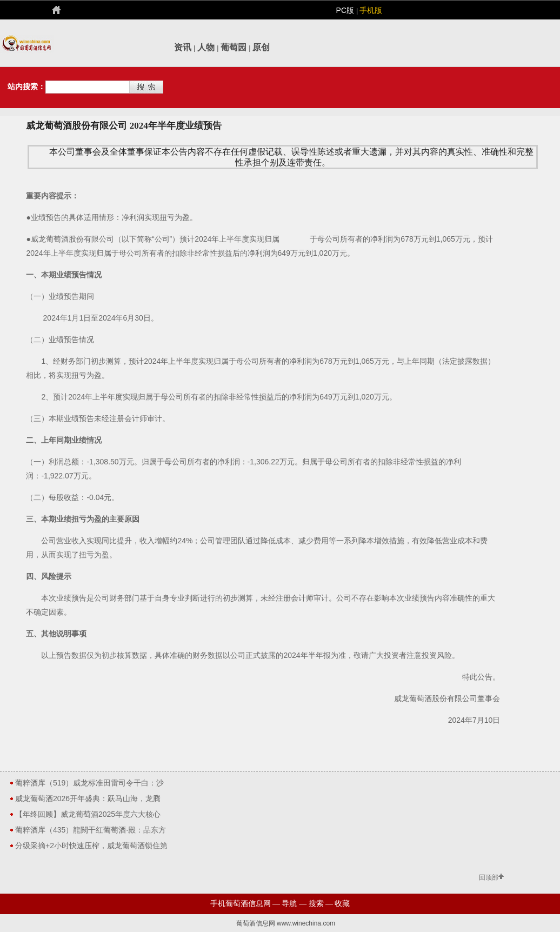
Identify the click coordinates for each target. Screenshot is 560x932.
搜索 (316, 903)
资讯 (183, 47)
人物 (206, 47)
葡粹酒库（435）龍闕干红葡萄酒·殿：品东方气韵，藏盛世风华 (91, 831)
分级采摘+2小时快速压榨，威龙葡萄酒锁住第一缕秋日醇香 (91, 847)
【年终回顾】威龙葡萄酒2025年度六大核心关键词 (88, 816)
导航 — (294, 903)
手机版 (371, 10)
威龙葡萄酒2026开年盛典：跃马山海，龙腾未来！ (88, 800)
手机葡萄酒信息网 (241, 903)
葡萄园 (234, 47)
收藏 (342, 903)
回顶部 (489, 878)
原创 (261, 47)
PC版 (346, 10)
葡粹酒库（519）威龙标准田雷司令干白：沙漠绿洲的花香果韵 (89, 784)
